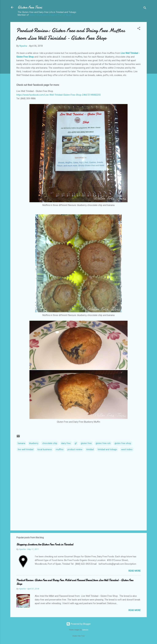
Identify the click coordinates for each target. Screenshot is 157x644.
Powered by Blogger (79, 624)
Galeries (85, 630)
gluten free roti (103, 443)
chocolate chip (50, 443)
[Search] (145, 8)
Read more (135, 571)
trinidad (90, 449)
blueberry (34, 443)
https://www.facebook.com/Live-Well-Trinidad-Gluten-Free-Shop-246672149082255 (58, 95)
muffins (60, 449)
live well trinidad (26, 449)
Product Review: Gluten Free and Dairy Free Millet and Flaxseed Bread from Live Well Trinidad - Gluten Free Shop (75, 582)
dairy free (66, 443)
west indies (127, 449)
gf (76, 443)
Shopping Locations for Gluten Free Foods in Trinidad (45, 544)
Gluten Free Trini (30, 7)
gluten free (86, 443)
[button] (139, 29)
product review (75, 449)
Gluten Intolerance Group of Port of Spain (50, 15)
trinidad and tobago (107, 449)
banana (21, 443)
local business (45, 449)
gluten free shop (123, 443)
